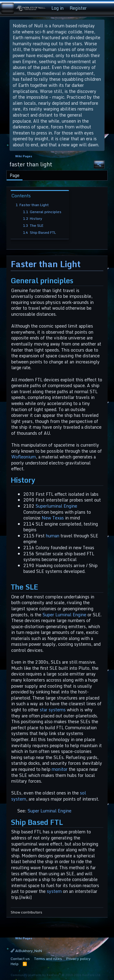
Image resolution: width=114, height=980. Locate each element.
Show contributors (26, 912)
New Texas (53, 518)
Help (15, 964)
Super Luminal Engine (64, 615)
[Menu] (8, 8)
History (33, 218)
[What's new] (95, 8)
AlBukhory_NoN (26, 951)
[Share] (99, 164)
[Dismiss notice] (99, 26)
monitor (60, 769)
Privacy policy (78, 959)
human (53, 536)
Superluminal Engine (56, 506)
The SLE (33, 225)
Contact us (20, 959)
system (54, 891)
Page (15, 175)
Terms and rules (48, 959)
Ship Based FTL (39, 232)
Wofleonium (24, 457)
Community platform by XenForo (56, 975)
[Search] (107, 8)
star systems (53, 710)
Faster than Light (32, 205)
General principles (42, 212)
